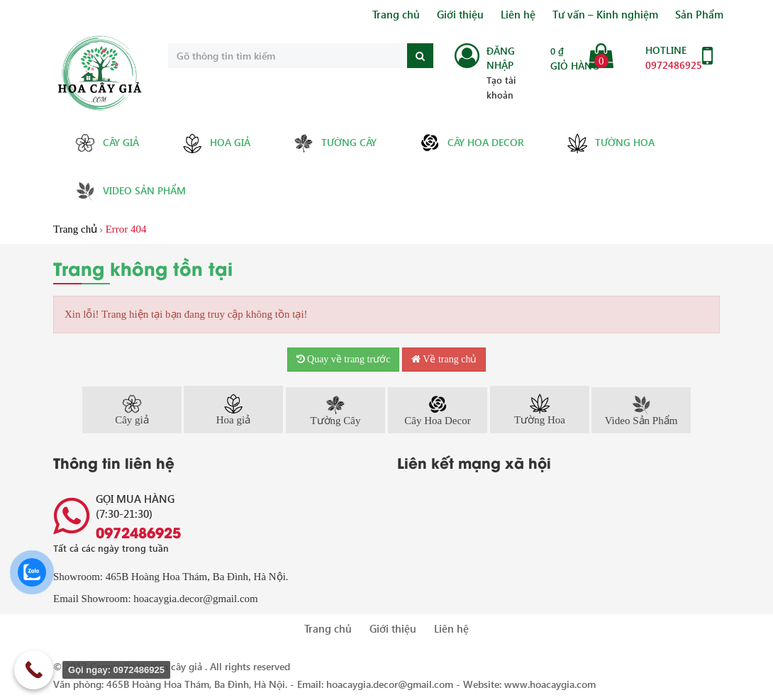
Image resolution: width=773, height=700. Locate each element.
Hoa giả (216, 143)
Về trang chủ (444, 359)
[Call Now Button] (34, 670)
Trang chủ (396, 14)
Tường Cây (335, 143)
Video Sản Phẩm (130, 191)
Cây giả (107, 143)
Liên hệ (518, 14)
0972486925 (674, 65)
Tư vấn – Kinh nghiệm (605, 14)
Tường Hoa (611, 143)
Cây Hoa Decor (472, 143)
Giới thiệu (460, 14)
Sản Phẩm (699, 14)
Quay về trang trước (344, 359)
